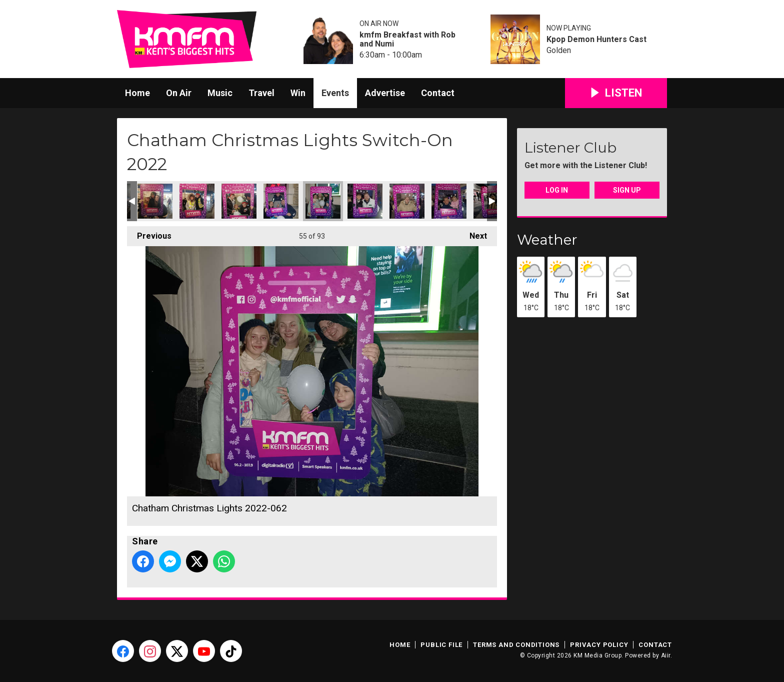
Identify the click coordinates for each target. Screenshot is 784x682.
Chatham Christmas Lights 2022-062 (323, 201)
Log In (557, 190)
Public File (441, 645)
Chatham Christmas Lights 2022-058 (197, 201)
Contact (438, 93)
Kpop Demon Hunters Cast (596, 40)
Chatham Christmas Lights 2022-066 (449, 201)
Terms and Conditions (516, 645)
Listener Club (570, 148)
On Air (179, 93)
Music (220, 93)
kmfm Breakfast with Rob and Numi (407, 40)
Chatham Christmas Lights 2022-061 (281, 201)
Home (137, 93)
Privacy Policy (599, 645)
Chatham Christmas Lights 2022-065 (407, 201)
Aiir (666, 655)
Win (298, 93)
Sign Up (627, 190)
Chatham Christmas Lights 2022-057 (155, 201)
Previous (149, 233)
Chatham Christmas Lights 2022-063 (365, 201)
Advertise (385, 93)
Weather (547, 240)
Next (473, 233)
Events (335, 93)
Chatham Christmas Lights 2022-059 (239, 201)
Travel (261, 93)
